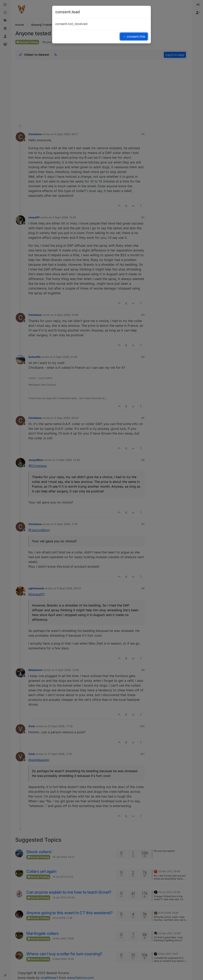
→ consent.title (134, 36)
